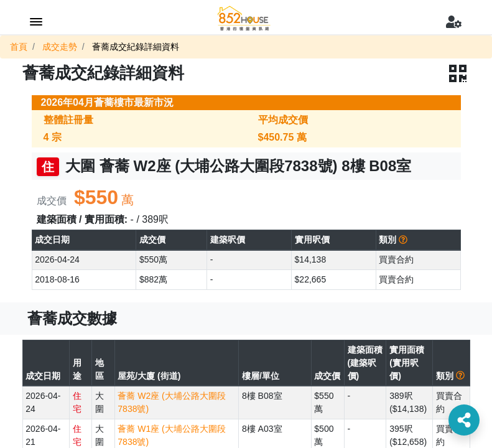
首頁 (19, 47)
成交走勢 (60, 47)
